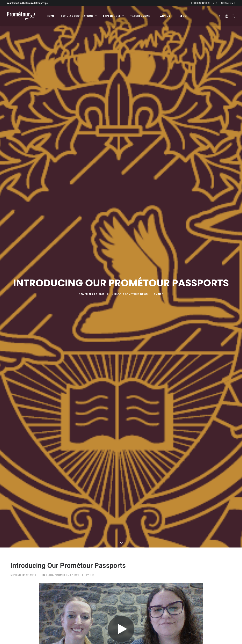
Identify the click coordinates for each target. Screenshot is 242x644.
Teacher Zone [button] (142, 16)
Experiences (113, 16)
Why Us (166, 16)
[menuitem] (205, 3)
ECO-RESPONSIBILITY (204, 3)
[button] (220, 16)
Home (51, 16)
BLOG (183, 16)
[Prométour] (22, 16)
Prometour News (135, 259)
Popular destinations (79, 16)
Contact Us (228, 3)
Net (161, 259)
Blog (118, 259)
